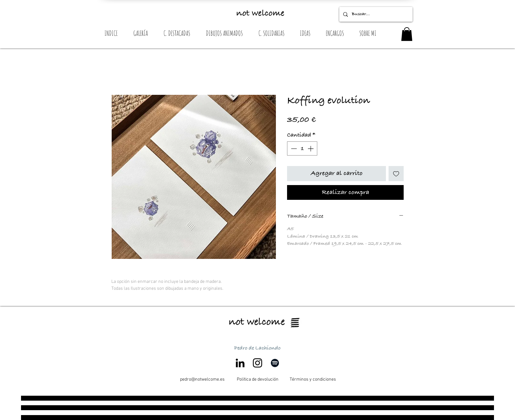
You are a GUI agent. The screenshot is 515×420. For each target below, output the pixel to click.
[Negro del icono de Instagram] (257, 363)
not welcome (260, 13)
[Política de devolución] (257, 380)
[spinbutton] (302, 148)
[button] (407, 34)
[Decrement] (293, 148)
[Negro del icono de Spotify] (275, 363)
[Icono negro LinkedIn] (240, 363)
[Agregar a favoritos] (396, 174)
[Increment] (311, 148)
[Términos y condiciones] (313, 380)
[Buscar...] (375, 14)
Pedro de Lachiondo (257, 348)
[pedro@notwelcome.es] (202, 380)
